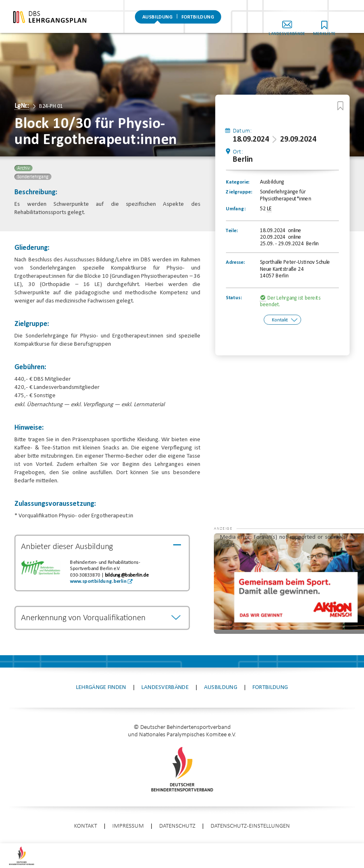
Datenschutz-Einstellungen (250, 826)
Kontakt (280, 320)
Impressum (128, 826)
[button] (230, 546)
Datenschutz (177, 826)
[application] (289, 584)
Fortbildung (197, 19)
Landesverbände (303, 24)
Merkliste (340, 24)
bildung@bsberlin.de (127, 575)
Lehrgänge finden (101, 688)
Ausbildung (158, 19)
